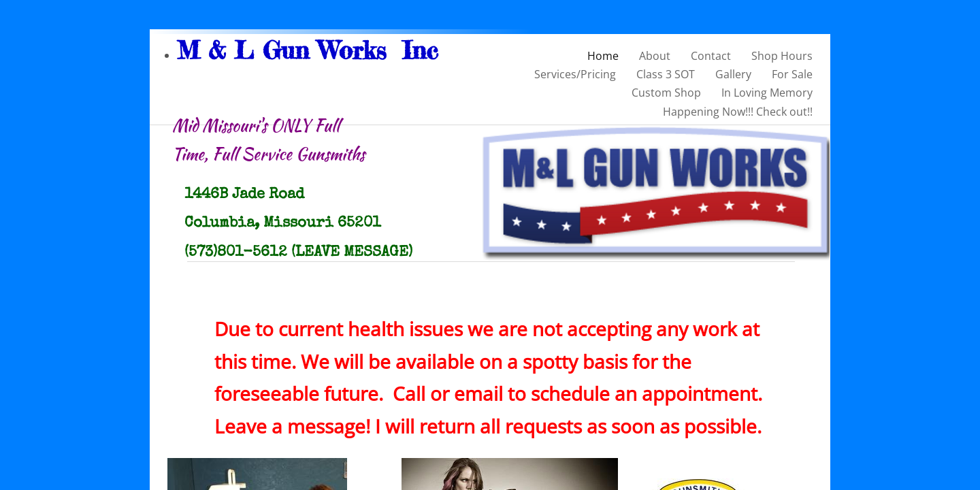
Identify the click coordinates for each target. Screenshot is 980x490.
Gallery (733, 74)
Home (603, 56)
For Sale (792, 74)
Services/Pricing (575, 74)
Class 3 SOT (666, 74)
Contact (711, 56)
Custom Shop (666, 93)
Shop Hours (782, 56)
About (655, 56)
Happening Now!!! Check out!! (738, 112)
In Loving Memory (767, 93)
